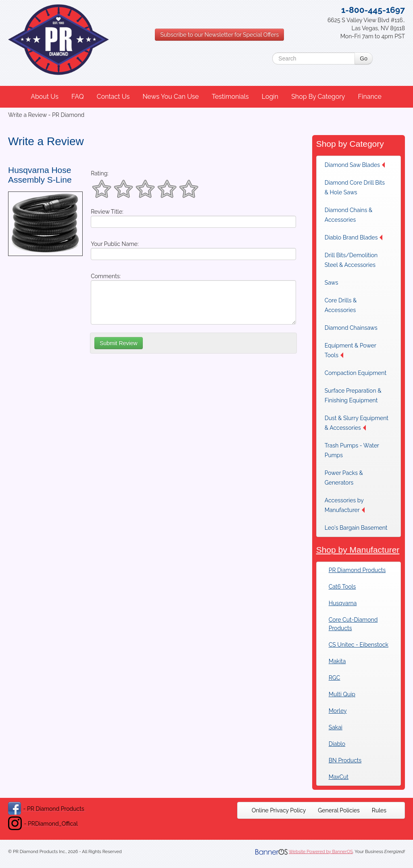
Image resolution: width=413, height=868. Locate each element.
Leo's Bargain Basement (356, 528)
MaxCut (339, 777)
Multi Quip (342, 694)
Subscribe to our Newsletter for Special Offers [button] (219, 35)
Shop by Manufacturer (358, 550)
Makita (337, 661)
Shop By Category (318, 97)
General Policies (339, 810)
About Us (45, 97)
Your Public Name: (115, 244)
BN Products (345, 760)
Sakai (336, 727)
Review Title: (107, 212)
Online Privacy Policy (279, 810)
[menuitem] (45, 97)
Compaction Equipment (356, 373)
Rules (379, 810)
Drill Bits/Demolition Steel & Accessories (351, 260)
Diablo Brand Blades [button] (354, 237)
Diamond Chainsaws (351, 328)
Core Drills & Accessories (341, 305)
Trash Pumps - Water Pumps (352, 450)
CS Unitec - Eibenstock (359, 645)
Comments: (106, 276)
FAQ (78, 97)
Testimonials (230, 97)
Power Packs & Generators (344, 478)
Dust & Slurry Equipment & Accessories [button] (357, 423)
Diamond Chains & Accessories (349, 215)
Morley (338, 711)
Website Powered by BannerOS (321, 852)
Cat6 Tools (342, 587)
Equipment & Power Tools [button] (350, 350)
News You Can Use (171, 97)
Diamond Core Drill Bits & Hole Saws (355, 187)
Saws (332, 283)
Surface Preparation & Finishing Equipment (353, 395)
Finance (369, 97)
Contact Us (113, 97)
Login (270, 97)
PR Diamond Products (357, 570)
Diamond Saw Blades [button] (355, 165)
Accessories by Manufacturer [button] (345, 505)
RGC (335, 678)
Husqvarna (343, 603)
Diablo (337, 744)
